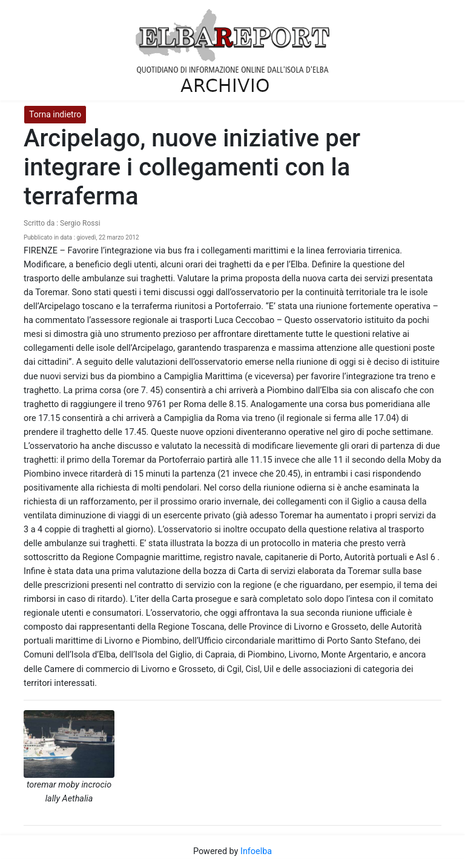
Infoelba (256, 851)
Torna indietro (55, 114)
